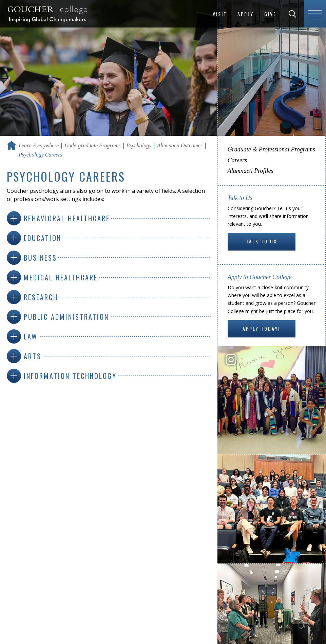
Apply (246, 14)
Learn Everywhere (39, 145)
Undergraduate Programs (92, 145)
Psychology (139, 145)
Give (270, 14)
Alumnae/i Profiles (251, 171)
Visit (220, 14)
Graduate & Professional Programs (271, 149)
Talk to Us (262, 241)
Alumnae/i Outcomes (180, 145)
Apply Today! (261, 328)
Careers (237, 160)
